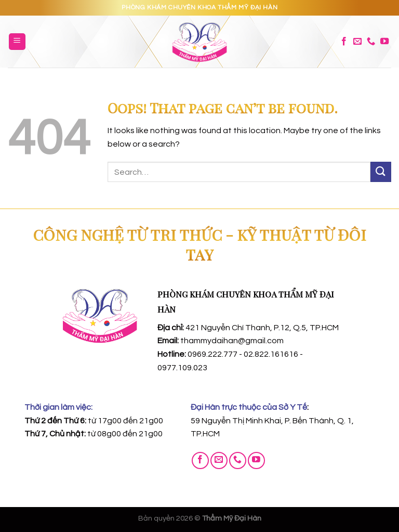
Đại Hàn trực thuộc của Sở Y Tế (249, 407)
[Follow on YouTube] (384, 42)
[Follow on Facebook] (344, 42)
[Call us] (371, 42)
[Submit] (381, 172)
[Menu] (17, 42)
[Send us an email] (357, 42)
